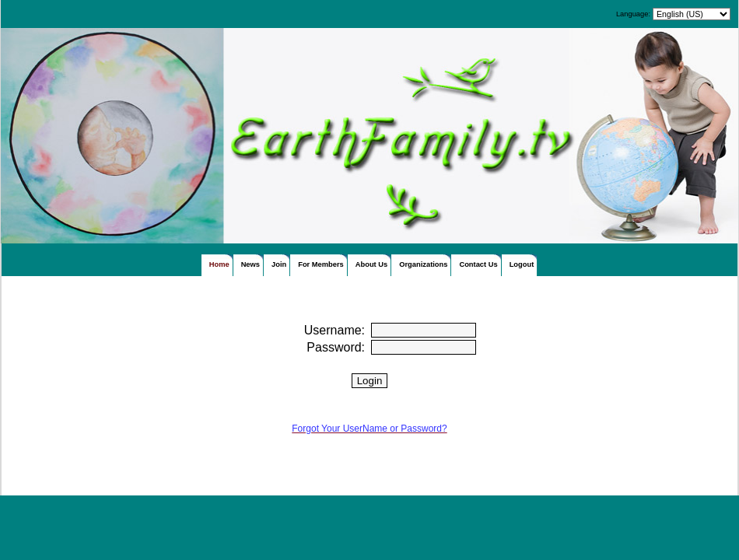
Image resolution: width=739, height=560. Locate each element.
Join (279, 264)
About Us (371, 264)
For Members (321, 264)
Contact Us (478, 264)
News (250, 264)
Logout (522, 264)
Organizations (423, 264)
